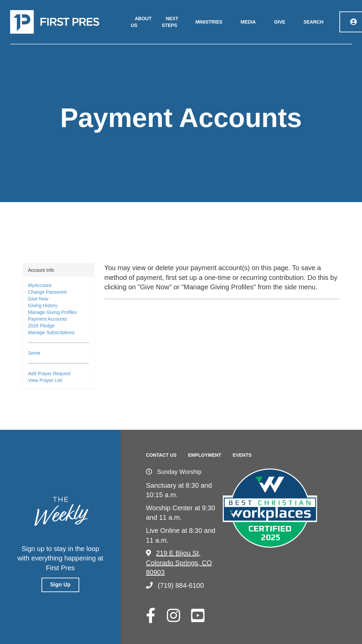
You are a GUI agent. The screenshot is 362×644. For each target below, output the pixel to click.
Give (280, 22)
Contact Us (161, 455)
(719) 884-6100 (175, 585)
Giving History (43, 305)
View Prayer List (45, 380)
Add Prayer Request (49, 374)
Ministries (209, 22)
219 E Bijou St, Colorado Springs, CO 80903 (179, 563)
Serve (34, 353)
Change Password (47, 292)
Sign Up (60, 585)
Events (242, 455)
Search (313, 22)
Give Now (38, 299)
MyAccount (40, 285)
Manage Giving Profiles (52, 312)
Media (248, 22)
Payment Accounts (48, 319)
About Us (141, 22)
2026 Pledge (41, 326)
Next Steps (170, 22)
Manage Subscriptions (51, 332)
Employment (205, 455)
